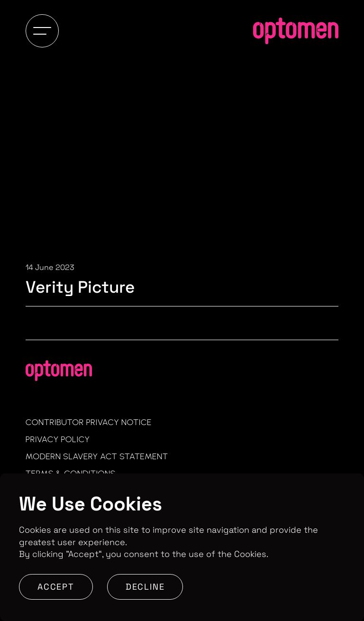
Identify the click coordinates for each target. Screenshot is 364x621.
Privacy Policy (58, 439)
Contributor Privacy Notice (89, 422)
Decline (145, 587)
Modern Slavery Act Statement (97, 456)
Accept (56, 587)
